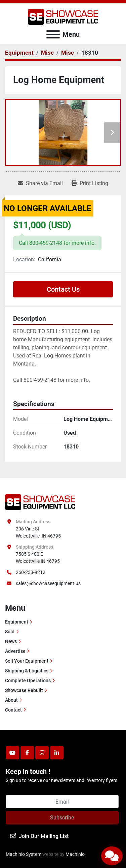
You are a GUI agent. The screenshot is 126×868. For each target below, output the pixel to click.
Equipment (17, 622)
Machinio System (24, 854)
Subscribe (62, 818)
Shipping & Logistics (27, 671)
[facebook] (27, 753)
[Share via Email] (40, 183)
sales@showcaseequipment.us (48, 583)
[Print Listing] (90, 183)
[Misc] (47, 53)
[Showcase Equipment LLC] (40, 502)
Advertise (15, 651)
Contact (13, 710)
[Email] (62, 802)
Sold (10, 632)
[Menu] (53, 34)
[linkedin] (57, 753)
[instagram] (42, 753)
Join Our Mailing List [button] (39, 836)
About (11, 700)
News (11, 641)
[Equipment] (19, 53)
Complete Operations (28, 681)
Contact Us (63, 289)
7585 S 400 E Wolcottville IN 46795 (38, 558)
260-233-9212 (31, 572)
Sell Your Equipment (27, 661)
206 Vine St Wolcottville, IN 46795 (38, 532)
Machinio (75, 854)
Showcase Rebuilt (24, 690)
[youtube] (12, 753)
